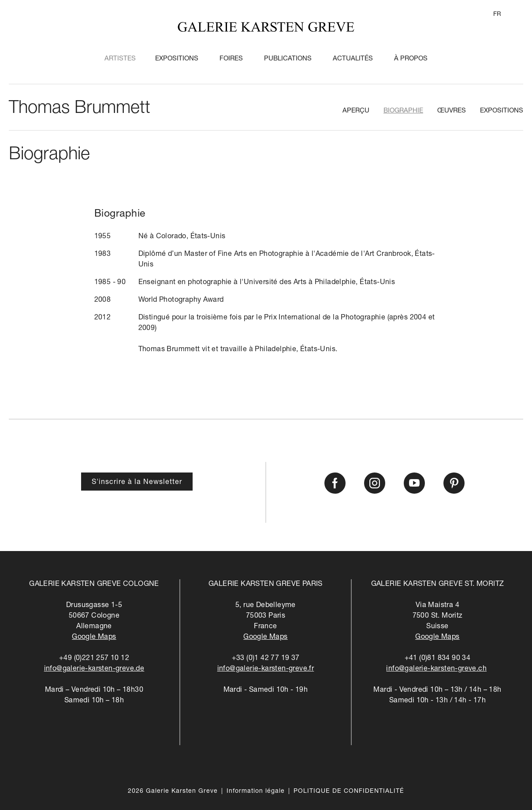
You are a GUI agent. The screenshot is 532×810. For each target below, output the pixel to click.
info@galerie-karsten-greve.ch (436, 669)
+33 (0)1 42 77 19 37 (266, 659)
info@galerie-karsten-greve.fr (266, 669)
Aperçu (356, 111)
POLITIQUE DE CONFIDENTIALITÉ (349, 791)
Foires (231, 59)
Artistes (120, 59)
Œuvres (452, 111)
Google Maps (94, 637)
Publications (288, 59)
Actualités (353, 59)
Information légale (256, 791)
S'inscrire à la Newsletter (137, 483)
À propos (411, 59)
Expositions (177, 59)
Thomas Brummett (80, 109)
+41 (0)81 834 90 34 (438, 659)
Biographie (403, 111)
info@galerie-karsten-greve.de (94, 669)
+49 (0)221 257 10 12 (94, 659)
